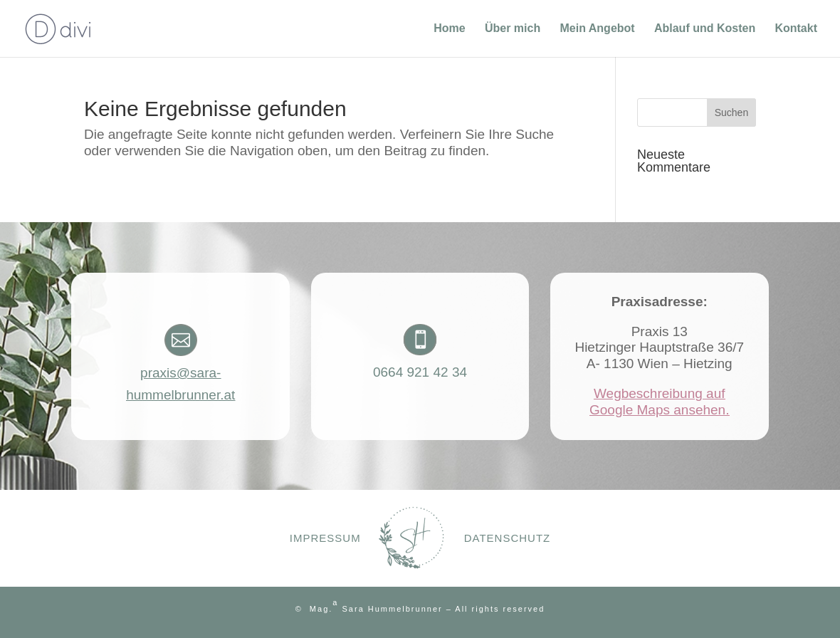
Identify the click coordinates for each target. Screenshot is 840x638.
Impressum (325, 538)
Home (449, 29)
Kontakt (796, 29)
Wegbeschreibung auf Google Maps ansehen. (659, 402)
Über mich (513, 29)
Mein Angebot (597, 29)
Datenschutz (508, 538)
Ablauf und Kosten (705, 29)
